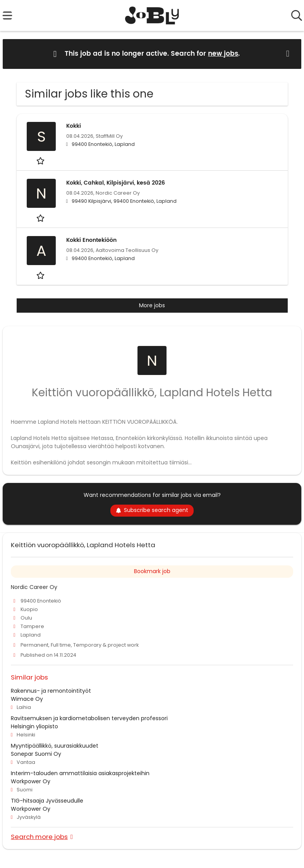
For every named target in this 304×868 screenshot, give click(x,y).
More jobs (152, 305)
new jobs (223, 54)
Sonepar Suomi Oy (36, 754)
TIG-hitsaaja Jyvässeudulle (47, 801)
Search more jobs (39, 836)
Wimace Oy (27, 699)
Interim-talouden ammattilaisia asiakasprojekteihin (80, 773)
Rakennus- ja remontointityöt (51, 691)
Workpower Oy (31, 781)
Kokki (74, 126)
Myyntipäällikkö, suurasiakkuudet (55, 746)
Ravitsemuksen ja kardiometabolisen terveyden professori (89, 718)
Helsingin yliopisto (34, 726)
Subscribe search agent (152, 510)
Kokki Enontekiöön (91, 240)
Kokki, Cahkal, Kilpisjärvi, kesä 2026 (116, 183)
